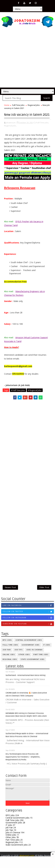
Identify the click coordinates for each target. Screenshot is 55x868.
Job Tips (19, 650)
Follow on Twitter (28, 612)
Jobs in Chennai (35, 650)
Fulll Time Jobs (18, 105)
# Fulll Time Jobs (18, 390)
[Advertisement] (27, 59)
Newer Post (10, 587)
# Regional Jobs (35, 390)
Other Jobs (24, 655)
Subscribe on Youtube (28, 624)
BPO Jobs (7, 640)
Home (7, 105)
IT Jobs (10, 825)
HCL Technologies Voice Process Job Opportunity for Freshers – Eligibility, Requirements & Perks (23, 757)
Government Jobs (31, 645)
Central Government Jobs (29, 640)
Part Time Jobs (41, 655)
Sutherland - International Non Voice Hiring (26, 675)
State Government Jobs (33, 659)
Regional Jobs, (10, 126)
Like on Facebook (28, 605)
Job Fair (7, 650)
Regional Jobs (34, 105)
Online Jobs (9, 655)
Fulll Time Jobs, (43, 123)
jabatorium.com (27, 856)
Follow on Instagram (28, 618)
